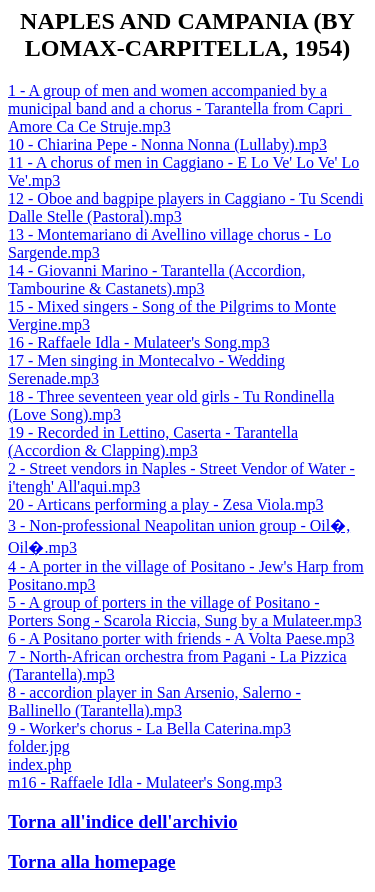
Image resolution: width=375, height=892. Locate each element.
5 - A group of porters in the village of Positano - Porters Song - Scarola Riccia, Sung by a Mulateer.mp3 (185, 611)
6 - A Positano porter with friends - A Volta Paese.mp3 (181, 638)
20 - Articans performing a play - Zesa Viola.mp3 (166, 504)
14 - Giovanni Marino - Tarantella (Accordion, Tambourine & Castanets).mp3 (157, 279)
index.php (40, 764)
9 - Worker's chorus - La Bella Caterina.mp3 (149, 728)
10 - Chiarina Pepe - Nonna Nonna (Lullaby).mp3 (167, 144)
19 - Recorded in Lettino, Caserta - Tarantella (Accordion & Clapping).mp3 (153, 441)
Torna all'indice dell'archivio (123, 821)
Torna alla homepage (92, 861)
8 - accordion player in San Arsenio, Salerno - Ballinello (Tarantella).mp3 (154, 701)
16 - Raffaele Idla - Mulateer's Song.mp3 (139, 342)
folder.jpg (39, 746)
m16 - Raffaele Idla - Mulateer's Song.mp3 (145, 782)
